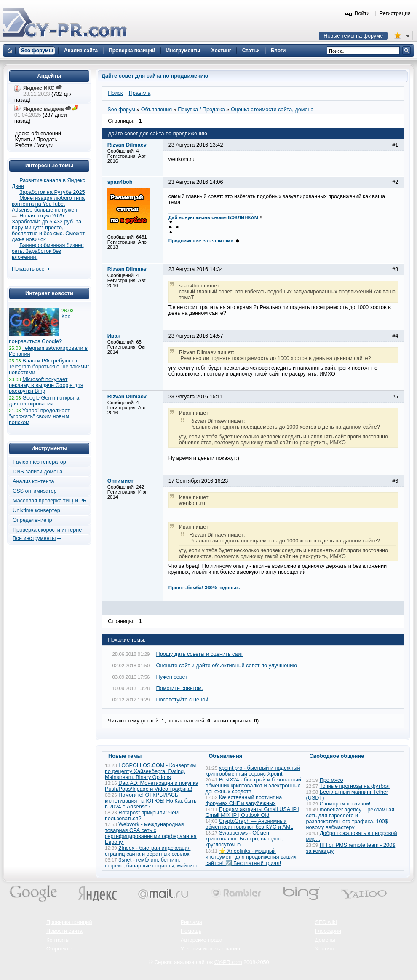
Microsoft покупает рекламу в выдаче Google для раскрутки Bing (46, 385)
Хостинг (325, 949)
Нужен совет (172, 677)
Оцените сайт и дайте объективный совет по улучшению (227, 666)
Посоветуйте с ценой (182, 700)
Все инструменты (34, 538)
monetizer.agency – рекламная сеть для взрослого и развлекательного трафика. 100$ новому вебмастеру (350, 819)
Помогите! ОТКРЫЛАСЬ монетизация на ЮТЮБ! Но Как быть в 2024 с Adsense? (151, 801)
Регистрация (395, 13)
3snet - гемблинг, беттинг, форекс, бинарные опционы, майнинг (151, 863)
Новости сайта (64, 931)
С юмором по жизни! (345, 804)
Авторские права (202, 940)
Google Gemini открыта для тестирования (44, 401)
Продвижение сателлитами (201, 241)
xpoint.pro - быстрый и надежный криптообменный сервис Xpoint (253, 771)
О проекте (59, 949)
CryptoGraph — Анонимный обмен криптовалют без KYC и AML (249, 824)
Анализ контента (33, 481)
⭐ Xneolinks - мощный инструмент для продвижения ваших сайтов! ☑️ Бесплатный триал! (251, 857)
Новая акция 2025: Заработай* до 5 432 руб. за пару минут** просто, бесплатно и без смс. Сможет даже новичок (48, 228)
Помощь (191, 931)
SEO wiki (326, 922)
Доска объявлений (38, 134)
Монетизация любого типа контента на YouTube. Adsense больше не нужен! (48, 204)
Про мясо (331, 780)
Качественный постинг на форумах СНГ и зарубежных (244, 800)
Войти (362, 13)
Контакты (58, 940)
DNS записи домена (37, 472)
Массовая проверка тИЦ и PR (50, 501)
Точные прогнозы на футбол (355, 786)
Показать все (28, 269)
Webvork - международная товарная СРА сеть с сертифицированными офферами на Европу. (151, 833)
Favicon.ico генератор (39, 462)
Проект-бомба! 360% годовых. (204, 588)
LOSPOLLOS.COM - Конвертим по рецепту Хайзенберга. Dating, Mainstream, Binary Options (150, 771)
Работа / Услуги (34, 145)
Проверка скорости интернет (48, 530)
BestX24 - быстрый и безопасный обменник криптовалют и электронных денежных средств (253, 786)
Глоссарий (328, 931)
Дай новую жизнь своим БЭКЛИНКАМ (214, 217)
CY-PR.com (228, 962)
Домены (325, 940)
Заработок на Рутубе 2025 (52, 192)
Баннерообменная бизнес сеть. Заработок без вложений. (48, 251)
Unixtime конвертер (36, 510)
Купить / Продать (36, 140)
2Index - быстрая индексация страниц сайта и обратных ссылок (148, 851)
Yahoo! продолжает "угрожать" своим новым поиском (39, 416)
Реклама (191, 922)
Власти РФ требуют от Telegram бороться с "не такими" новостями (49, 367)
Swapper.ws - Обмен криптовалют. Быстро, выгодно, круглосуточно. (244, 839)
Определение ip (32, 520)
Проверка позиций (69, 922)
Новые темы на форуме (353, 36)
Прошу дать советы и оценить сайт (200, 654)
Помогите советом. (180, 688)
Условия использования (210, 949)
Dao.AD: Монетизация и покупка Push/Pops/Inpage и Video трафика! (152, 786)
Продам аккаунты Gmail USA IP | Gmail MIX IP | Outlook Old (253, 812)
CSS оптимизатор (35, 491)
